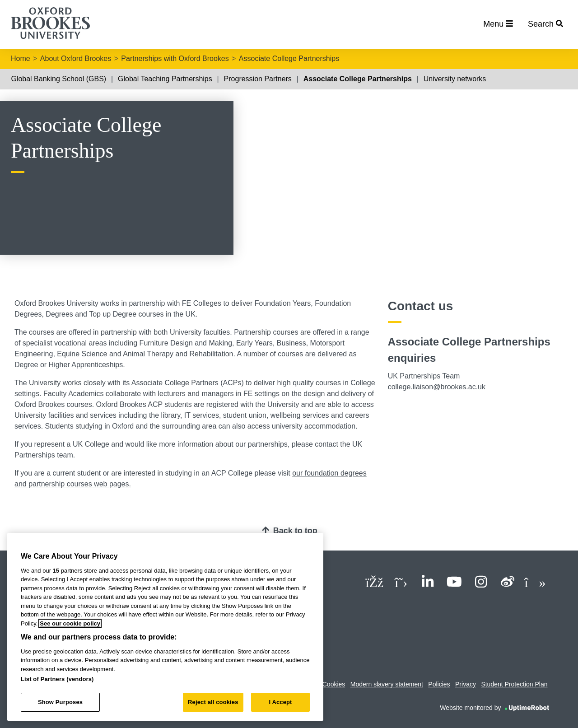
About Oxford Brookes (76, 58)
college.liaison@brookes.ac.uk (437, 387)
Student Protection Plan (514, 684)
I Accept (280, 702)
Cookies (334, 684)
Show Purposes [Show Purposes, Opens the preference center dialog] (60, 702)
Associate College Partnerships (289, 58)
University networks (455, 79)
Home (21, 58)
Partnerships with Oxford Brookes (175, 58)
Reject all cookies (213, 702)
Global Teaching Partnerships (165, 79)
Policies (439, 684)
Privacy (466, 684)
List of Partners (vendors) (57, 679)
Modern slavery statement (387, 684)
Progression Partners (258, 79)
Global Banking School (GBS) (58, 79)
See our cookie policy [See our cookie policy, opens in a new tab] (70, 623)
